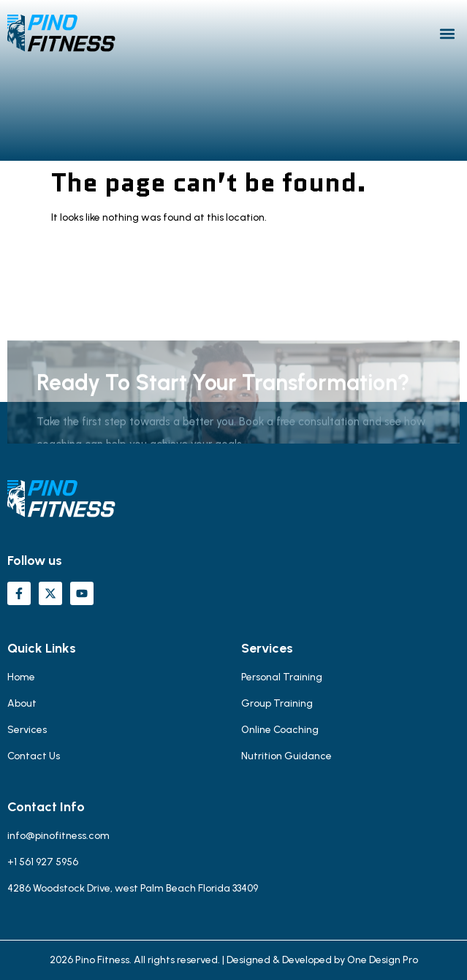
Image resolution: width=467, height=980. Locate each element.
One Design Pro (383, 960)
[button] (448, 33)
